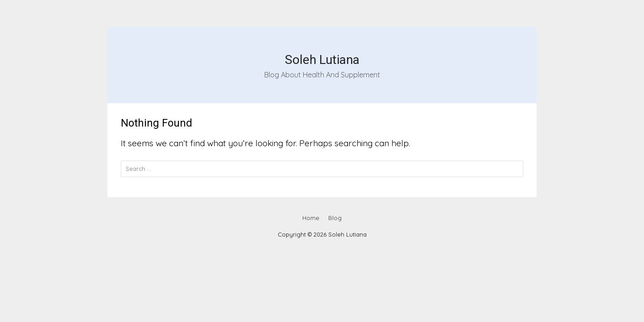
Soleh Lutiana (322, 60)
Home (311, 218)
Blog (335, 218)
